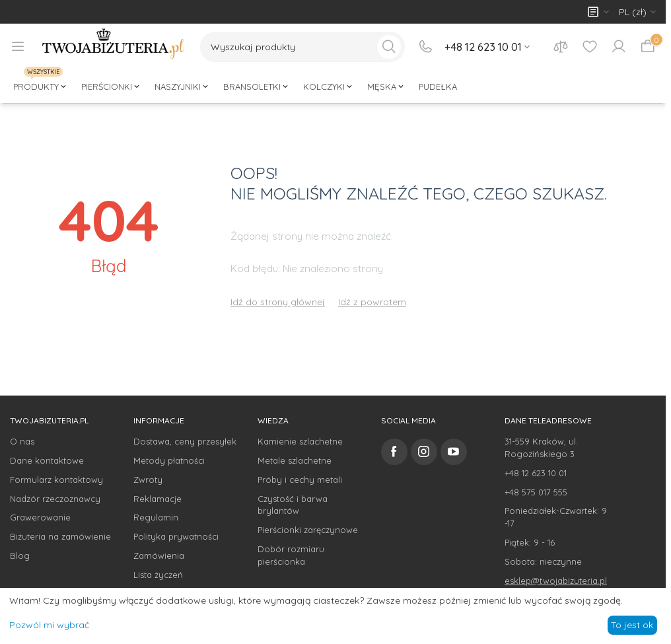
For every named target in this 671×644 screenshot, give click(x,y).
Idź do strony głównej (278, 302)
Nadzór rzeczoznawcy (55, 499)
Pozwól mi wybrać (49, 625)
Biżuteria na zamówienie (60, 536)
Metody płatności (169, 460)
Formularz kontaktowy (56, 480)
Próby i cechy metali (300, 480)
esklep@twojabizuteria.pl (556, 581)
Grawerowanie (40, 517)
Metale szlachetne (295, 460)
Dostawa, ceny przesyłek (185, 441)
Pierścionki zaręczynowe (308, 530)
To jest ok (632, 625)
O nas (22, 441)
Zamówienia (159, 555)
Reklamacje (158, 499)
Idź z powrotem (372, 302)
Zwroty (148, 480)
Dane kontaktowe (47, 460)
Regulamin (156, 517)
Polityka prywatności (176, 536)
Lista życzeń (158, 575)
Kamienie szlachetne (300, 441)
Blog (20, 555)
